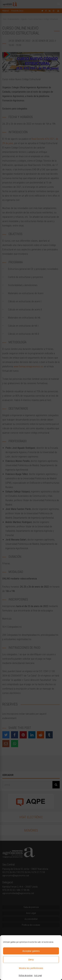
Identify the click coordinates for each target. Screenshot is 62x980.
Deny (31, 959)
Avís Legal (38, 975)
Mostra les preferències (31, 968)
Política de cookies (26, 975)
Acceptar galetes (31, 951)
